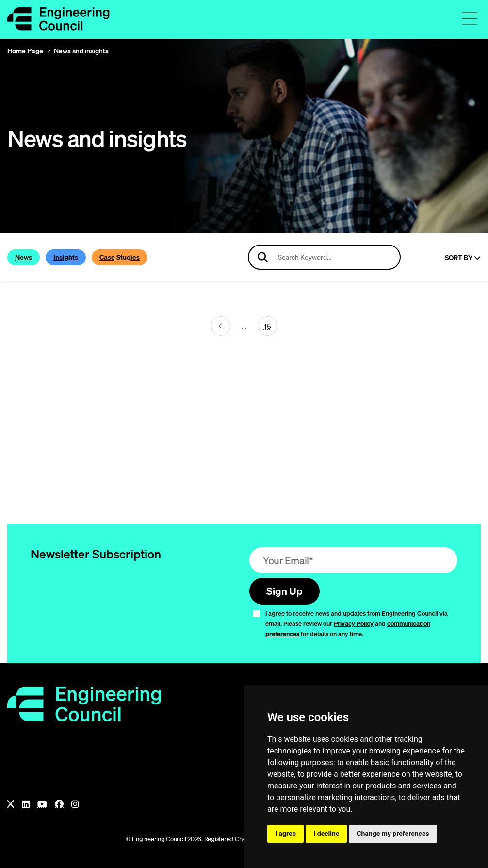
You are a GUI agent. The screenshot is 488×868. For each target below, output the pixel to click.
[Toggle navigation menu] (470, 18)
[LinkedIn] (26, 804)
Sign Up (285, 591)
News (24, 257)
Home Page (25, 51)
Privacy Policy (354, 623)
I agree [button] (285, 834)
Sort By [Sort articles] (463, 258)
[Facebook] (59, 804)
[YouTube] (42, 804)
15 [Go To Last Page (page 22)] (268, 326)
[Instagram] (75, 804)
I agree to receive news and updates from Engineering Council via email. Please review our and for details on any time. (357, 623)
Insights (66, 257)
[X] (11, 804)
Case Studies (120, 257)
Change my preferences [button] (393, 834)
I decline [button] (326, 834)
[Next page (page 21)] (221, 326)
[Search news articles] (324, 257)
